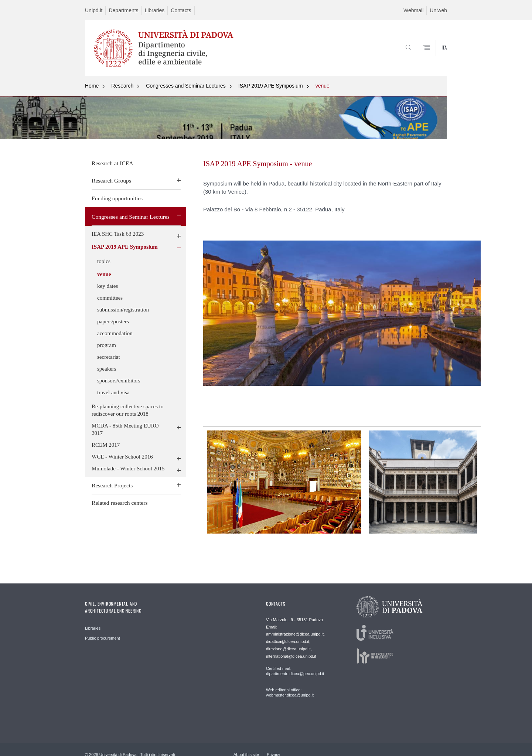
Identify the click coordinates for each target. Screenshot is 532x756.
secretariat (109, 357)
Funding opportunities (117, 198)
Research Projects (112, 485)
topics (104, 261)
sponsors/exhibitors (119, 381)
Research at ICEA (112, 163)
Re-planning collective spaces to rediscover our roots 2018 (128, 410)
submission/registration (123, 310)
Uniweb (438, 10)
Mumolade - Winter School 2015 (128, 469)
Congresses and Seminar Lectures (186, 86)
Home (92, 86)
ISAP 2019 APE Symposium (271, 86)
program (107, 345)
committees (110, 298)
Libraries (155, 10)
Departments (123, 10)
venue (323, 86)
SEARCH (434, 58)
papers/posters (113, 321)
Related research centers (120, 503)
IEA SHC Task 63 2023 (118, 234)
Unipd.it (94, 10)
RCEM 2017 (106, 445)
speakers (107, 369)
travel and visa (113, 392)
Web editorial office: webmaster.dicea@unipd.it (290, 692)
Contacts (181, 10)
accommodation (115, 333)
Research (122, 86)
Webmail (413, 10)
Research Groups (111, 181)
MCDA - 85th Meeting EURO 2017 (125, 429)
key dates (108, 286)
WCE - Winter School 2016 (122, 457)
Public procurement (103, 638)
